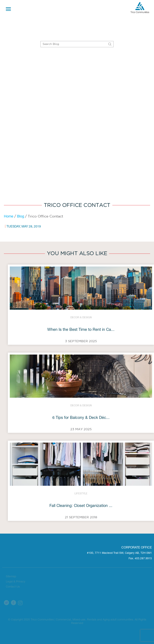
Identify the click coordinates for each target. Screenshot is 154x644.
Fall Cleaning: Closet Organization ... (81, 506)
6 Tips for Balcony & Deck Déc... (81, 418)
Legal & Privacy (16, 582)
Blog (21, 217)
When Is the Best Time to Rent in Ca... (81, 330)
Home (9, 217)
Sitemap (11, 577)
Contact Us (13, 587)
